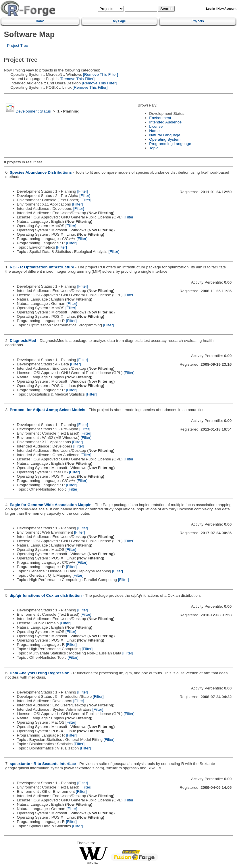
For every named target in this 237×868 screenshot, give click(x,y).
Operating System (165, 139)
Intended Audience (165, 122)
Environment (160, 118)
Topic (154, 148)
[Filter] (83, 191)
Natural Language (165, 135)
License (156, 126)
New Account (227, 9)
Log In (210, 9)
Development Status (33, 111)
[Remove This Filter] (100, 74)
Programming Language (170, 144)
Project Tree (18, 45)
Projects (198, 21)
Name (154, 131)
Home (40, 21)
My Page (119, 21)
